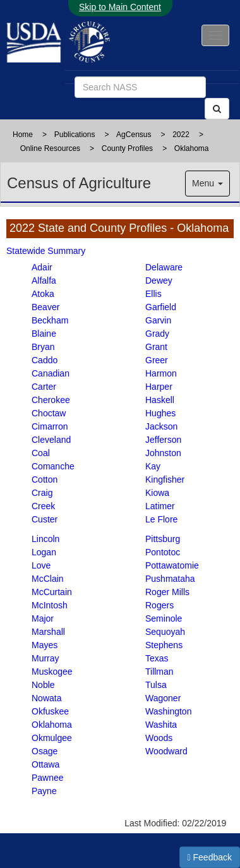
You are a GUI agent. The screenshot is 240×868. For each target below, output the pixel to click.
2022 (181, 135)
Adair (42, 267)
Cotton (45, 479)
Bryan (43, 347)
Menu (207, 183)
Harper (159, 387)
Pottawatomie (172, 565)
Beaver (45, 307)
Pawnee (48, 778)
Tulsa (156, 685)
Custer (45, 519)
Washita (161, 725)
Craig (42, 493)
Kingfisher (165, 479)
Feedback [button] (210, 857)
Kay (153, 466)
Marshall (48, 632)
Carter (44, 387)
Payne (44, 791)
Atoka (43, 294)
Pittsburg (163, 539)
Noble (43, 685)
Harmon (161, 373)
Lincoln (45, 539)
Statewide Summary (46, 251)
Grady (157, 334)
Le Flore (161, 519)
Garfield (161, 307)
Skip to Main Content (120, 7)
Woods (159, 738)
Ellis (153, 294)
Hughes (160, 413)
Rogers (159, 605)
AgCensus (134, 135)
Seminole (164, 618)
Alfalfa (44, 280)
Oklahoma (192, 148)
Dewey (159, 280)
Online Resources (50, 148)
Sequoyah (165, 632)
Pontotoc (163, 552)
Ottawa (45, 764)
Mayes (45, 645)
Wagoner (163, 698)
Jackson (161, 426)
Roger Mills (167, 592)
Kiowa (157, 493)
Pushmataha (170, 579)
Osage (45, 751)
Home (23, 135)
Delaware (164, 267)
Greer (157, 360)
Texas (157, 658)
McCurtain (52, 592)
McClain (48, 579)
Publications (75, 135)
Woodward (166, 751)
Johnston (163, 453)
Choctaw (49, 413)
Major (43, 618)
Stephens (164, 645)
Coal (41, 453)
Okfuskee (50, 711)
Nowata (46, 698)
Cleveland (51, 440)
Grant (156, 347)
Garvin (158, 320)
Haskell (160, 400)
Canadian (51, 373)
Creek (43, 506)
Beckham (50, 320)
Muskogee (52, 672)
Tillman (159, 672)
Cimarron (50, 426)
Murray (45, 658)
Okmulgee (52, 738)
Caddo (45, 360)
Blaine (44, 334)
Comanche (53, 466)
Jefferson (163, 440)
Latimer (160, 506)
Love (41, 565)
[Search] (217, 109)
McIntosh (50, 605)
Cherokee (51, 400)
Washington (168, 711)
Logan (44, 552)
